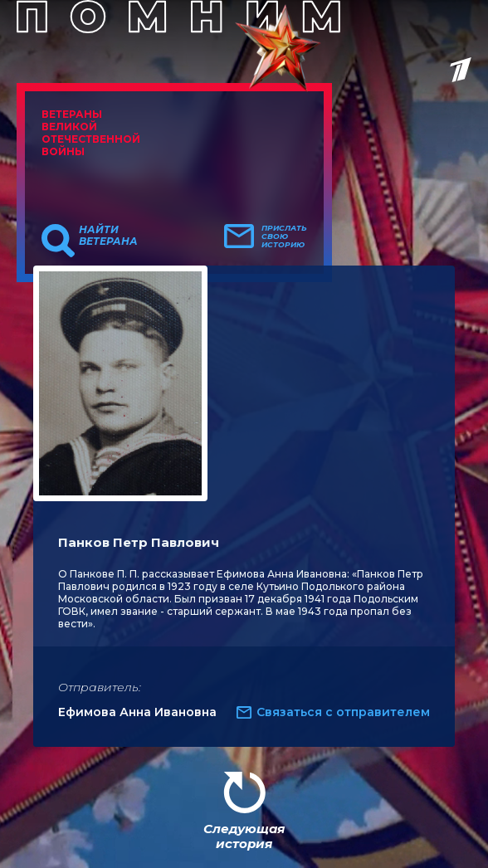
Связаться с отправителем (343, 712)
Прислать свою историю (284, 237)
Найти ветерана (108, 236)
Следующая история (244, 836)
